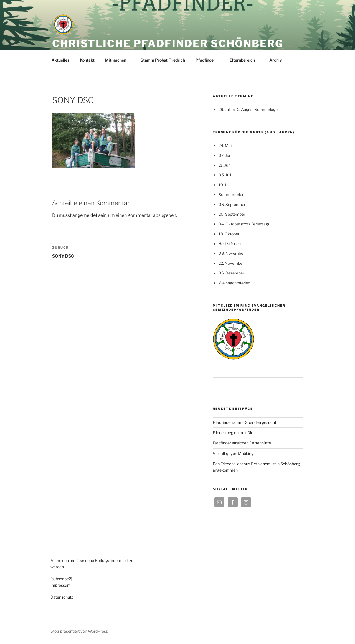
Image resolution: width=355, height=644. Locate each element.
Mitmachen (118, 60)
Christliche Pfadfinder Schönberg (168, 44)
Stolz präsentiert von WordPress (79, 631)
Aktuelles (60, 60)
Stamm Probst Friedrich (163, 60)
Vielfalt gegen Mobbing (233, 453)
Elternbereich (245, 60)
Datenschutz (62, 597)
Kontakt (87, 60)
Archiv (278, 60)
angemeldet (85, 215)
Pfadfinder (208, 60)
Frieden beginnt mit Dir (233, 433)
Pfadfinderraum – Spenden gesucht (244, 422)
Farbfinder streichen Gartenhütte (242, 443)
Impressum (61, 585)
